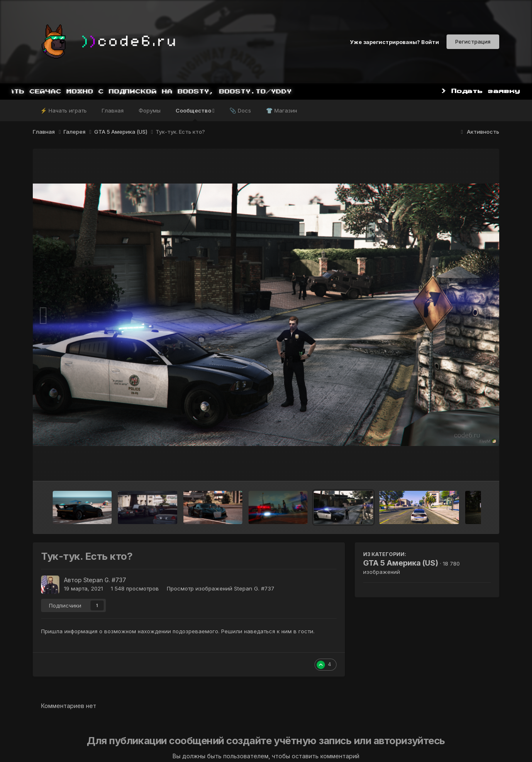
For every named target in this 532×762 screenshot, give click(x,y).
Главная (113, 110)
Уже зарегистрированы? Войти (394, 42)
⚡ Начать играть (63, 110)
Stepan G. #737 (105, 580)
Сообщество (195, 114)
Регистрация (473, 42)
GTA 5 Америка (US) (401, 563)
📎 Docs (240, 110)
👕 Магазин (282, 110)
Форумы (150, 110)
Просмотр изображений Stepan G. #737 (221, 588)
